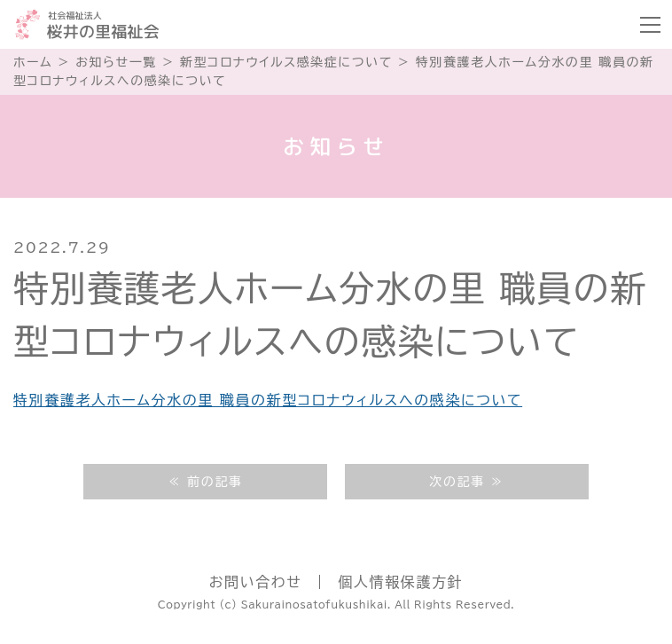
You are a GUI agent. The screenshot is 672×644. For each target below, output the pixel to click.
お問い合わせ (256, 582)
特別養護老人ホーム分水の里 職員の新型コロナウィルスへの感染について (268, 400)
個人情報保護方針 (400, 582)
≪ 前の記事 (205, 482)
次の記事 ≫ (466, 482)
